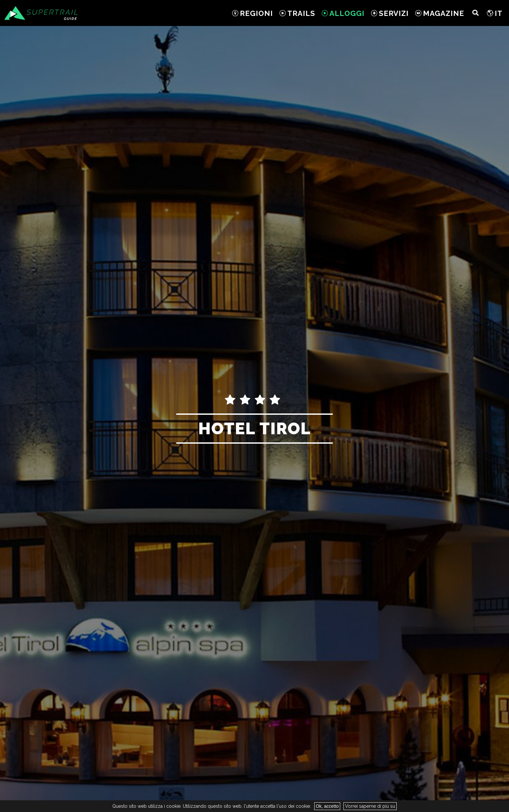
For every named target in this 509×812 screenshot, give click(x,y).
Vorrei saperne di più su (370, 806)
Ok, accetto (327, 806)
